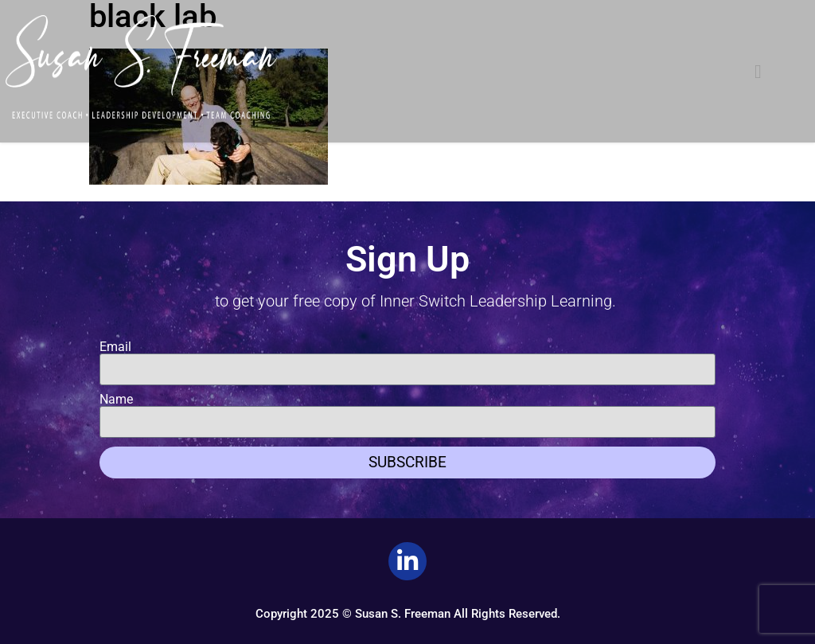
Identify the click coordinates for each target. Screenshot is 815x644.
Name (116, 400)
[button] (758, 72)
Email (115, 347)
